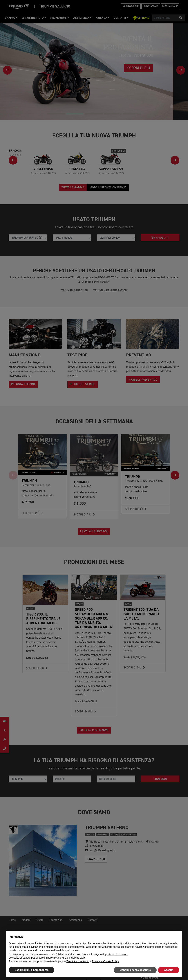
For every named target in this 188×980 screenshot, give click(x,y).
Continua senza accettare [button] (135, 970)
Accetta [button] (169, 970)
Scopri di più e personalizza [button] (32, 970)
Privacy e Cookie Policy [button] (105, 961)
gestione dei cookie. (117, 954)
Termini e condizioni (78, 961)
